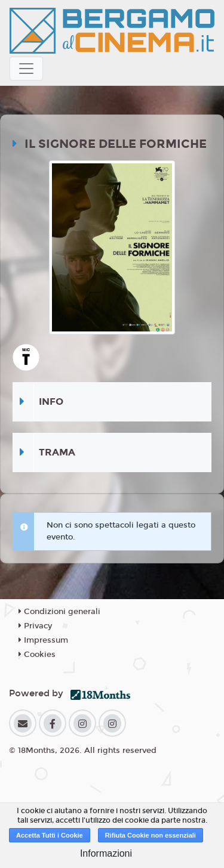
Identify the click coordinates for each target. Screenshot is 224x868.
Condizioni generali (59, 612)
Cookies (37, 655)
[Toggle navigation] (26, 69)
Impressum (43, 640)
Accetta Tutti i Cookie (50, 835)
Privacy (35, 626)
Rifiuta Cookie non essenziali (151, 835)
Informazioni (106, 853)
